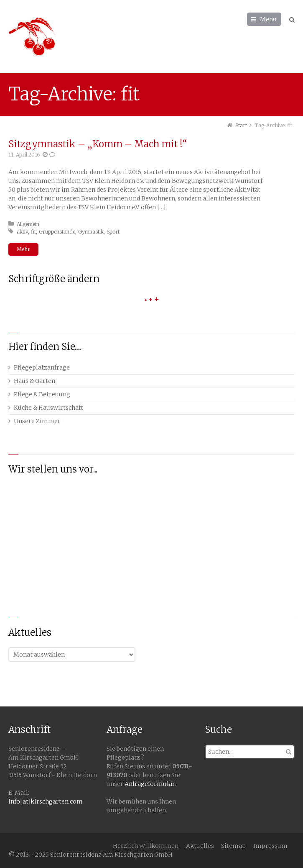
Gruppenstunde (57, 232)
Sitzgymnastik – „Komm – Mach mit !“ (98, 144)
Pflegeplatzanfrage (42, 367)
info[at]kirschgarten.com (46, 801)
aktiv (22, 232)
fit (33, 232)
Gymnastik (91, 232)
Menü (268, 19)
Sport (113, 232)
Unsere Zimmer (37, 421)
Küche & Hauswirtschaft (48, 408)
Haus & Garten (34, 381)
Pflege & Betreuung (42, 394)
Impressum (270, 846)
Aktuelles (200, 846)
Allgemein (28, 224)
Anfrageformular (150, 784)
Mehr (23, 249)
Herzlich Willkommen (146, 846)
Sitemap (233, 846)
